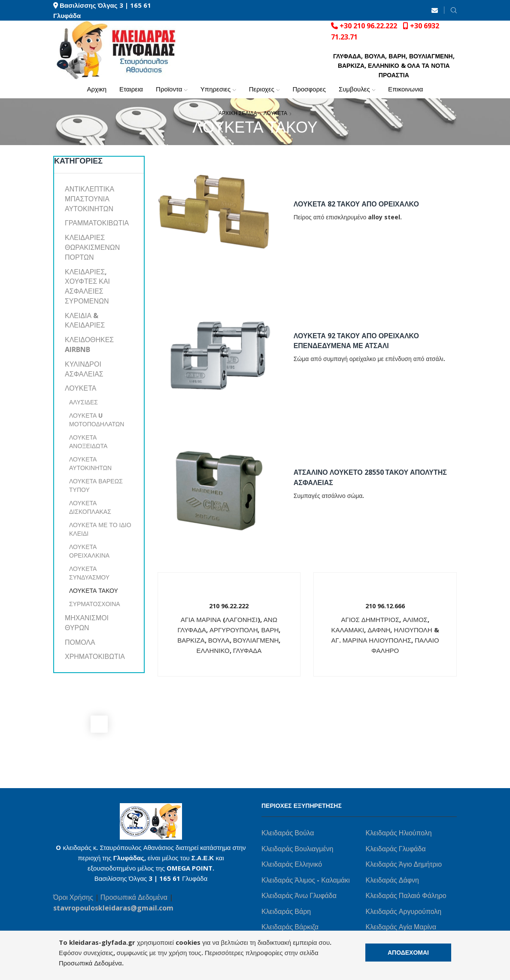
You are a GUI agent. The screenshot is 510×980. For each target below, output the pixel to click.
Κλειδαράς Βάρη (286, 911)
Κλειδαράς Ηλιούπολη (399, 833)
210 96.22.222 (229, 606)
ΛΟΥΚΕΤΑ (275, 113)
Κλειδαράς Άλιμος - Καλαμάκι (306, 880)
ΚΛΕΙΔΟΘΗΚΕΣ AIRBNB (89, 344)
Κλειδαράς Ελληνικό (292, 864)
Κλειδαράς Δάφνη (392, 880)
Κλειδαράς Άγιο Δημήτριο (404, 864)
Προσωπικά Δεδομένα (135, 897)
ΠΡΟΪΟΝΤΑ (172, 89)
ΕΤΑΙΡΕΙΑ (131, 89)
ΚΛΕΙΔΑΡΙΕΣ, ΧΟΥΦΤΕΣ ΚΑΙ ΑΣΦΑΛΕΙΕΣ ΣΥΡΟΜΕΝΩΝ (87, 286)
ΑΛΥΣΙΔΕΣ (83, 402)
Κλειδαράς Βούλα (288, 833)
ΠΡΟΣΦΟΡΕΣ (309, 89)
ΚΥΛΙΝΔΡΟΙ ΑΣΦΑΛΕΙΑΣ (84, 369)
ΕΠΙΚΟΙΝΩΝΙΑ (405, 89)
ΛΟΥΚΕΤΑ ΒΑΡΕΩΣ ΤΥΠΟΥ (96, 485)
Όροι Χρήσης (73, 897)
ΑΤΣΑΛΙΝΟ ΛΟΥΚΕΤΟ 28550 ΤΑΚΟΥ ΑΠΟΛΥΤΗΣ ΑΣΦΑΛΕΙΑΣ (370, 477)
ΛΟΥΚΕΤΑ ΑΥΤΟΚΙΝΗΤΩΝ (90, 463)
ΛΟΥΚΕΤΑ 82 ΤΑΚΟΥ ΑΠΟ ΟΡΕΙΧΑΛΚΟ (356, 204)
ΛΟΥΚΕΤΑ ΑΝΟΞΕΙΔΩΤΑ (88, 441)
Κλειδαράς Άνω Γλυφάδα (299, 895)
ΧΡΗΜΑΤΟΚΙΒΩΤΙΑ (95, 656)
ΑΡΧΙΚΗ (97, 89)
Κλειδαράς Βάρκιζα (290, 927)
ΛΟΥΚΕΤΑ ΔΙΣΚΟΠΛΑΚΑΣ (90, 507)
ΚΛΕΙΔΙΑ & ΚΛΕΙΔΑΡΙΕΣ (85, 320)
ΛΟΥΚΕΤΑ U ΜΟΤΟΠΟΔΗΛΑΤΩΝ (97, 420)
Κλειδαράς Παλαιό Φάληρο (406, 895)
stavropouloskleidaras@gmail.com (113, 908)
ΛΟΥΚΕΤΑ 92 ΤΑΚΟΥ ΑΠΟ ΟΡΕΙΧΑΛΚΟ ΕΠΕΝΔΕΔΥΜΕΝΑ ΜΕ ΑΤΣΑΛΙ (356, 341)
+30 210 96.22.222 (368, 26)
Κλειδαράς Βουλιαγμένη (297, 849)
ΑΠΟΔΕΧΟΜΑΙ (408, 952)
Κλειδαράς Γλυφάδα (396, 849)
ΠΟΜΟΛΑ (80, 642)
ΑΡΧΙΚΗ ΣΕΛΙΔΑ (238, 113)
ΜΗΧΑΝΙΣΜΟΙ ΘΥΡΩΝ (87, 623)
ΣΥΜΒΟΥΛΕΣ (357, 89)
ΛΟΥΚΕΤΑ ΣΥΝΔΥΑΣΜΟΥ (89, 573)
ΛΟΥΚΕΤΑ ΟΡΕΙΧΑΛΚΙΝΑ (89, 551)
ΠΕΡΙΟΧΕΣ (264, 89)
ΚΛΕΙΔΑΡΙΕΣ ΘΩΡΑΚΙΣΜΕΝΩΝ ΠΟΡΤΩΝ (92, 247)
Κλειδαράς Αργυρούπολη (404, 911)
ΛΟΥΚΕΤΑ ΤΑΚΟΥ (94, 590)
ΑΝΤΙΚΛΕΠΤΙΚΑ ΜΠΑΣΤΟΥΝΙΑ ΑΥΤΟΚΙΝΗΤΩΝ (90, 199)
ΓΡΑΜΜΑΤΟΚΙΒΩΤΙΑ (97, 223)
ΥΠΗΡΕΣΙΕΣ (218, 89)
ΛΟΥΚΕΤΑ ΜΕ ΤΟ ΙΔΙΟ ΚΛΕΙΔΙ (100, 529)
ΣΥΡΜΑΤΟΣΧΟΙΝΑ (95, 604)
